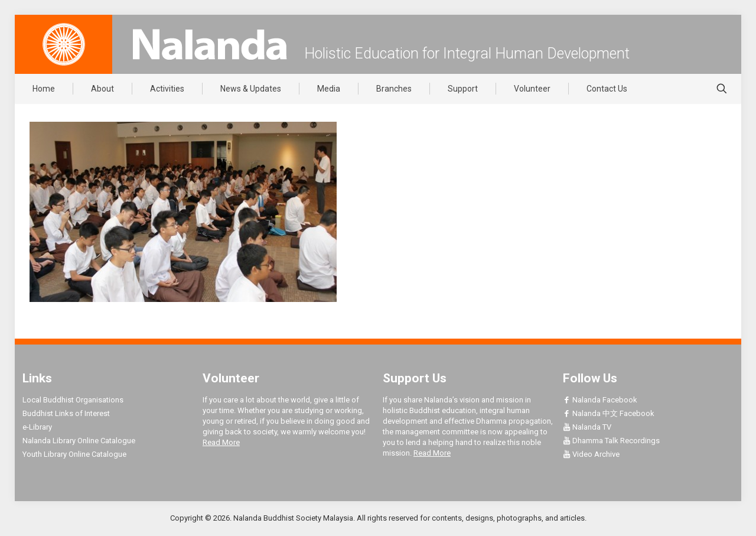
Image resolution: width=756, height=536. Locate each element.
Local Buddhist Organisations (73, 400)
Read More (221, 442)
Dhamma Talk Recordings (611, 441)
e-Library (37, 427)
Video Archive (591, 454)
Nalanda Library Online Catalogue (79, 441)
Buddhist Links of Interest (66, 413)
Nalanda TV (587, 427)
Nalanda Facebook (600, 400)
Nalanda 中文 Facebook (609, 413)
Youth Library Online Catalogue (74, 454)
